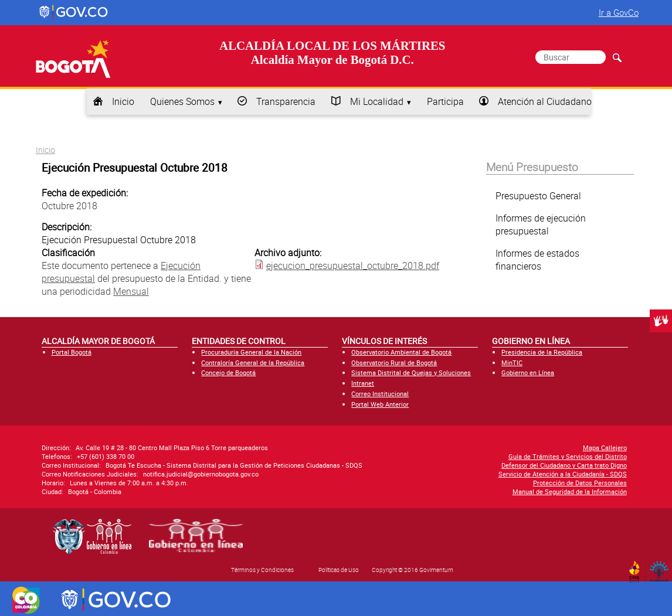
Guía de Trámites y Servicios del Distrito (568, 456)
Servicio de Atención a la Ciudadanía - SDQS (563, 474)
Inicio (123, 101)
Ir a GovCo (619, 12)
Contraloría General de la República (253, 363)
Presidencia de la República (542, 352)
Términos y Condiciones (262, 570)
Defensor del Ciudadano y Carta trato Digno (564, 465)
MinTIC (512, 363)
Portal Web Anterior (380, 404)
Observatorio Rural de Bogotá (394, 363)
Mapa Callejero (605, 447)
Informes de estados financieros (537, 260)
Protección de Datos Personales (580, 483)
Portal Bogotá (72, 352)
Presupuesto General (538, 196)
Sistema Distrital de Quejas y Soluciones (411, 372)
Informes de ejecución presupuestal (541, 224)
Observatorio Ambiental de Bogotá (401, 352)
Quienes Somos (182, 101)
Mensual (131, 291)
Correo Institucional (380, 394)
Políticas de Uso (339, 570)
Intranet (363, 383)
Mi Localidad (377, 101)
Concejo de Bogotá (228, 372)
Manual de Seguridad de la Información (570, 491)
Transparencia (286, 101)
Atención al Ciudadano (545, 101)
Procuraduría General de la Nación (251, 352)
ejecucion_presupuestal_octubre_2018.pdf (353, 266)
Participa (445, 101)
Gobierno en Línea (528, 372)
